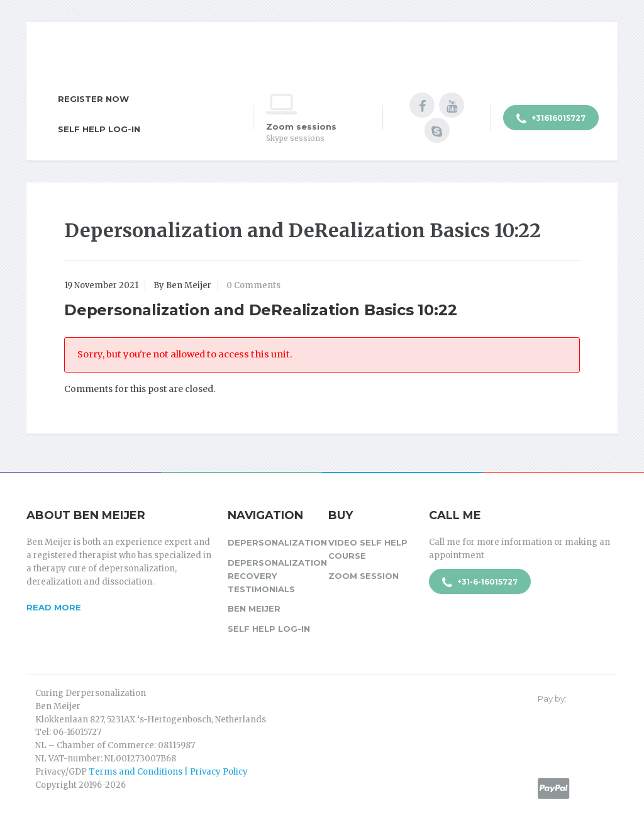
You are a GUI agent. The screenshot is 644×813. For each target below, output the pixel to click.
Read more (54, 607)
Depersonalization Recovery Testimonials (272, 576)
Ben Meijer (254, 608)
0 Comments (253, 285)
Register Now (93, 99)
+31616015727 (551, 119)
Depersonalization (272, 542)
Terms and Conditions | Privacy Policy (168, 772)
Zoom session (364, 576)
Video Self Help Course (368, 549)
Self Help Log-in (99, 129)
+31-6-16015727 (480, 583)
